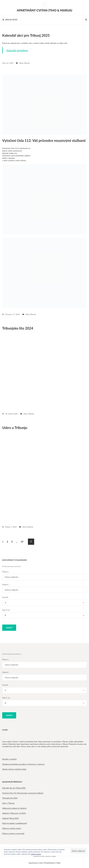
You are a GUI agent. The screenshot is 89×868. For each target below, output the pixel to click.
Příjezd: (6, 572)
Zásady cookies (36, 854)
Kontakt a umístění (9, 759)
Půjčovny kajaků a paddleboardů (15, 823)
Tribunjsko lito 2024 (18, 328)
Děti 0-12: (6, 610)
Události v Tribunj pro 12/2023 (14, 813)
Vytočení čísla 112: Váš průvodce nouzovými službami (44, 140)
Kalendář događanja (17, 50)
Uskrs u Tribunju (15, 428)
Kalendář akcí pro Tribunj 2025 (26, 35)
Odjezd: (6, 585)
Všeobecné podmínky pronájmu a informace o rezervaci (23, 764)
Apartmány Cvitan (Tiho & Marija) (44, 10)
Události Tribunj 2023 (11, 818)
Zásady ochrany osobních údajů (14, 769)
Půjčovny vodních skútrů (12, 828)
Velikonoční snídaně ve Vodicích (14, 808)
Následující (31, 542)
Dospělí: (5, 597)
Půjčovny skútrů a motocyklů (13, 833)
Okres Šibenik (24, 63)
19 (22, 541)
